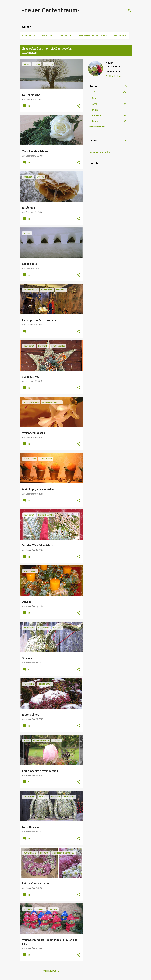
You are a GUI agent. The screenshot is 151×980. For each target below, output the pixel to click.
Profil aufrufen (113, 76)
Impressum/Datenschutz (93, 36)
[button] (78, 106)
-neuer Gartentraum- (51, 10)
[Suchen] (130, 11)
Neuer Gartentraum (113, 64)
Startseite (29, 36)
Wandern (47, 36)
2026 (92, 92)
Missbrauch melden (101, 152)
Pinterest (66, 36)
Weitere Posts (51, 971)
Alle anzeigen (29, 53)
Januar (96, 121)
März (95, 110)
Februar (97, 116)
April (95, 104)
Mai (94, 98)
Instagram (120, 36)
